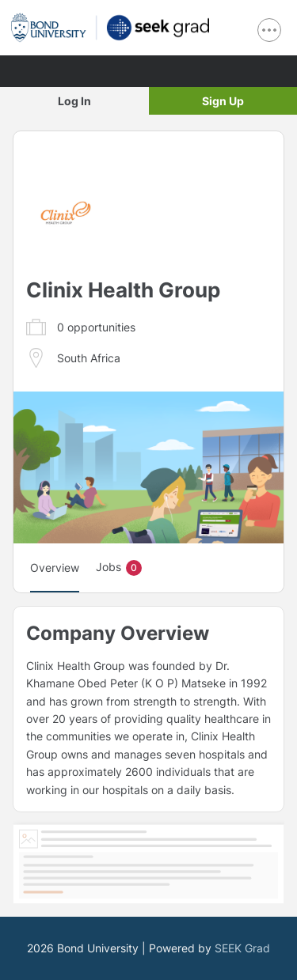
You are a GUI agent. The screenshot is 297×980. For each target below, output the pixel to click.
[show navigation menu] (269, 30)
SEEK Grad (242, 948)
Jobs (119, 568)
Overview (55, 568)
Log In (74, 101)
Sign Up (223, 101)
